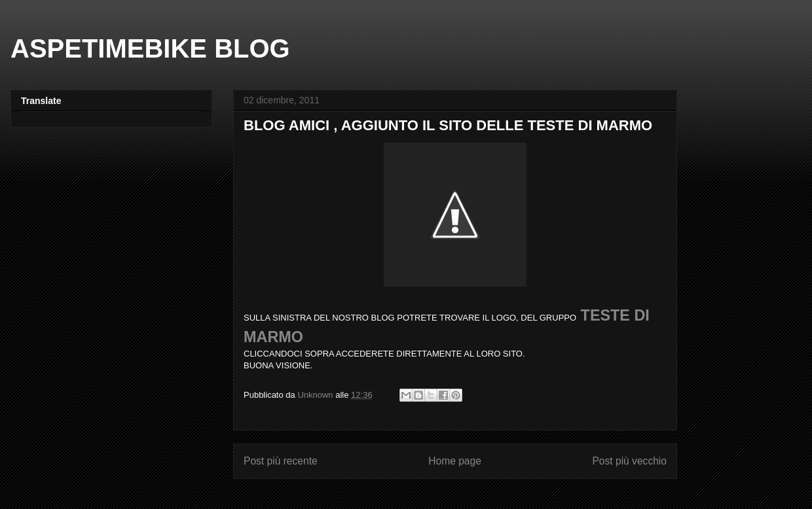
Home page (455, 461)
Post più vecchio (629, 461)
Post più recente (281, 461)
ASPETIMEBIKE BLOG (150, 48)
